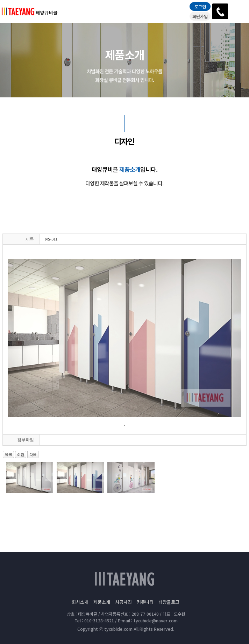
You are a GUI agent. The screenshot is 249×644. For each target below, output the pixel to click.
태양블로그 (169, 602)
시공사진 (123, 602)
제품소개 (102, 602)
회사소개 (80, 602)
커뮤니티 (145, 602)
